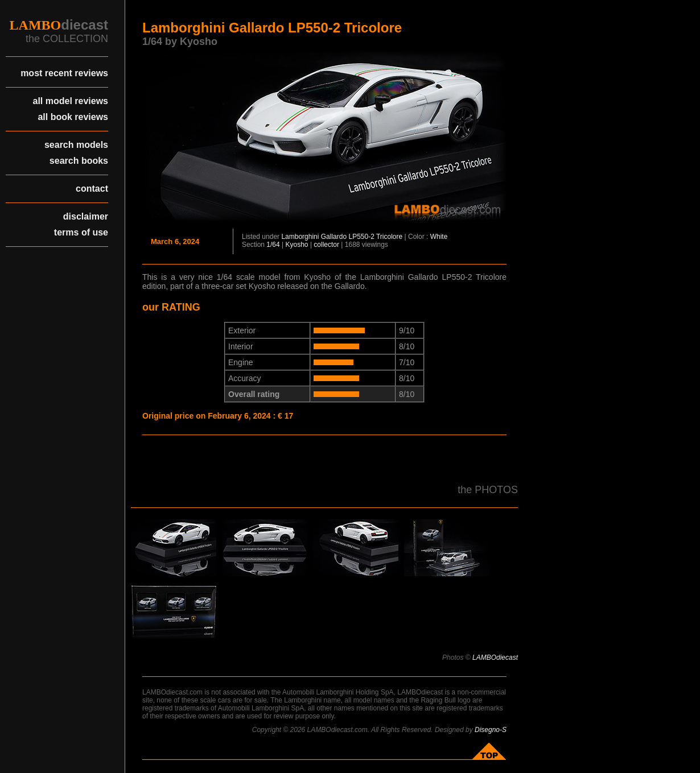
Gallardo (334, 237)
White (439, 237)
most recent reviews (64, 73)
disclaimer (86, 216)
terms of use (81, 232)
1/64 (273, 245)
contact (92, 189)
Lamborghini (300, 237)
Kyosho (297, 245)
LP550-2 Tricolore (375, 237)
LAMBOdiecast (495, 658)
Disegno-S (491, 730)
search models (76, 145)
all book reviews (73, 117)
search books (79, 161)
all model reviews (70, 101)
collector (326, 245)
